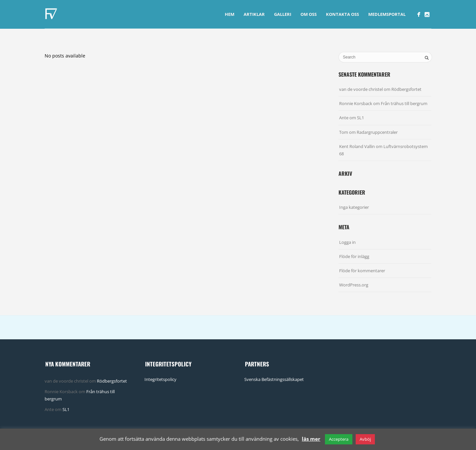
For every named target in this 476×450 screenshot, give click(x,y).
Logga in (347, 242)
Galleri (283, 14)
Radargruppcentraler (377, 132)
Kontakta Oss (342, 14)
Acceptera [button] (339, 439)
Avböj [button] (365, 439)
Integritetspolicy (160, 379)
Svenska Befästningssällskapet (274, 379)
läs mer (311, 439)
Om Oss (309, 14)
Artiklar (254, 14)
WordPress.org (354, 285)
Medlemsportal (387, 14)
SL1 (360, 118)
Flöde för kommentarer (362, 271)
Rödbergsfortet (406, 89)
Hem (230, 14)
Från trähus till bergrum (404, 103)
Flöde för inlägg (354, 256)
